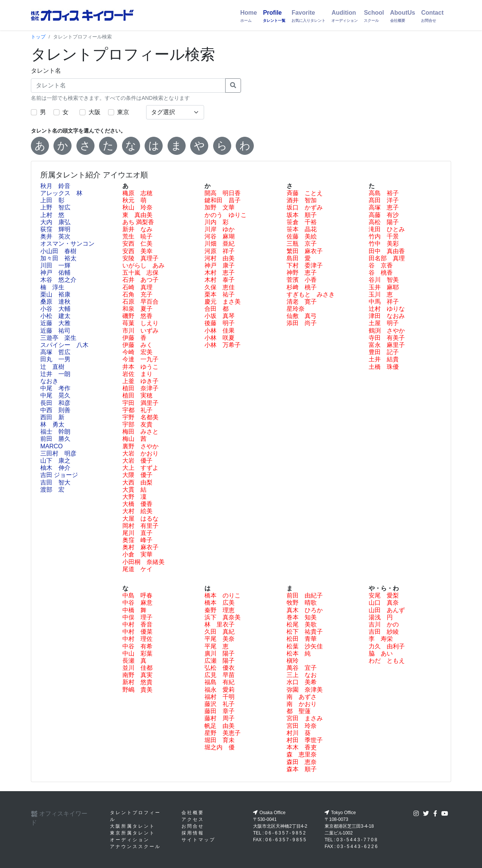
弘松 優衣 (220, 668)
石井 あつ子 (140, 280)
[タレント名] (128, 86)
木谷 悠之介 (58, 280)
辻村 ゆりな (387, 309)
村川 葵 (299, 733)
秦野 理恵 (220, 610)
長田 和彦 (55, 403)
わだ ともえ (387, 661)
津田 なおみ (387, 316)
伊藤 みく (137, 345)
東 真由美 (137, 215)
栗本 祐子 (220, 294)
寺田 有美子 (387, 338)
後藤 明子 (220, 323)
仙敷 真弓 (302, 316)
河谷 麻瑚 (220, 236)
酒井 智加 (302, 200)
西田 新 (52, 417)
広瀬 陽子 (220, 661)
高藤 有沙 (384, 215)
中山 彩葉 (137, 653)
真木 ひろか (305, 610)
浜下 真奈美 (223, 617)
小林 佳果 (220, 331)
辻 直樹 (52, 367)
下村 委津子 (305, 265)
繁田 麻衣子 (305, 251)
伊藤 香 (134, 338)
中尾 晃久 (55, 395)
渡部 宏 (52, 490)
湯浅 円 (381, 617)
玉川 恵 (381, 294)
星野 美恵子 (223, 733)
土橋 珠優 (384, 367)
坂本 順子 (302, 215)
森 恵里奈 (302, 754)
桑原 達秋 (55, 302)
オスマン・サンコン (67, 244)
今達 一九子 (140, 359)
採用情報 (193, 833)
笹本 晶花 (302, 229)
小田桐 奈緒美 (143, 562)
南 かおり (302, 704)
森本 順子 (302, 769)
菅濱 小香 (302, 280)
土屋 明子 (384, 323)
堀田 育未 (220, 740)
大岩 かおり (140, 453)
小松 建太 (55, 316)
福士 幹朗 (55, 432)
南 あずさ (302, 697)
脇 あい (381, 653)
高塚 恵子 (384, 207)
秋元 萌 (134, 200)
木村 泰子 (220, 280)
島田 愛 (299, 258)
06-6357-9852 (286, 833)
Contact (432, 16)
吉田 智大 (55, 482)
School (374, 16)
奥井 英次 (55, 236)
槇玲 (293, 661)
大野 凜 (134, 497)
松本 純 (299, 653)
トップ (38, 37)
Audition (345, 16)
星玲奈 (296, 309)
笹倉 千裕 (302, 222)
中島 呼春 (137, 595)
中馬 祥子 (384, 302)
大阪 (95, 112)
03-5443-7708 (358, 840)
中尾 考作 (55, 388)
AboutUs (403, 16)
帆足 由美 (220, 726)
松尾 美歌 (302, 624)
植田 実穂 (137, 395)
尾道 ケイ (137, 569)
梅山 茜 (134, 439)
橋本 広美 (220, 603)
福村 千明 (220, 697)
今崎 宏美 (137, 352)
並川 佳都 (137, 668)
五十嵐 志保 (140, 273)
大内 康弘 (55, 222)
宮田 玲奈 (302, 726)
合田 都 (217, 309)
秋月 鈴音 (55, 186)
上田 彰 (52, 200)
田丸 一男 (55, 359)
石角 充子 (137, 294)
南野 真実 (137, 675)
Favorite (308, 16)
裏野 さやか (140, 446)
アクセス (193, 819)
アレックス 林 (61, 193)
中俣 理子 (137, 617)
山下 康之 (55, 461)
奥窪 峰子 (137, 540)
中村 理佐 (137, 639)
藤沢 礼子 (220, 704)
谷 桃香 (381, 273)
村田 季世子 (305, 740)
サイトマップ (198, 840)
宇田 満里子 (140, 403)
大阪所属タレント (133, 826)
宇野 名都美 (140, 417)
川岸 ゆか (220, 229)
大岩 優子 (137, 461)
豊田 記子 (384, 352)
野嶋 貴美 (137, 690)
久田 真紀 (220, 632)
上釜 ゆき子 (140, 381)
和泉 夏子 (137, 309)
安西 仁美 (137, 244)
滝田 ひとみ (387, 229)
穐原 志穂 (137, 193)
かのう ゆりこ (226, 215)
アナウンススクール (135, 847)
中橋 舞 (134, 610)
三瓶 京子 (302, 244)
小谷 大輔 (55, 309)
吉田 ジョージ (59, 475)
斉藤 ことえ (305, 193)
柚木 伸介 (55, 468)
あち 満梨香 (138, 222)
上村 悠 (52, 215)
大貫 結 (134, 490)
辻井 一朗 (55, 374)
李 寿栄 (381, 639)
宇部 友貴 (137, 424)
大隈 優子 (137, 475)
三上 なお (302, 675)
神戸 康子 (220, 265)
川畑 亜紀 (220, 244)
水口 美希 (302, 682)
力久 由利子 (387, 646)
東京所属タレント (133, 833)
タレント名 (46, 71)
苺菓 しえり (140, 323)
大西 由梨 (137, 482)
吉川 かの (384, 624)
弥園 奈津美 (305, 690)
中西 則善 (55, 410)
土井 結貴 (384, 359)
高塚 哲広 (55, 352)
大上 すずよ (140, 468)
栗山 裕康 (55, 294)
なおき (49, 381)
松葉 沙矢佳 (305, 646)
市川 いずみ (140, 331)
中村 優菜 (137, 632)
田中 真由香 (387, 251)
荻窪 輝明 (55, 229)
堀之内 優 (220, 747)
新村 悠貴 (137, 682)
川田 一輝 (55, 265)
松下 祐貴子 (305, 632)
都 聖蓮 (299, 711)
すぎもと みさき (311, 294)
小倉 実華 (137, 554)
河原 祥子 (220, 251)
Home (249, 16)
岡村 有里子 (140, 526)
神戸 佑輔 (55, 273)
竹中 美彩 (384, 244)
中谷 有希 (137, 646)
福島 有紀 (220, 682)
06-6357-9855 (286, 840)
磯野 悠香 (137, 316)
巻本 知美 (302, 617)
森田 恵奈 (302, 762)
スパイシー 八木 (64, 345)
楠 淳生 (52, 287)
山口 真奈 (384, 603)
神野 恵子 (302, 273)
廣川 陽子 (220, 653)
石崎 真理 (137, 287)
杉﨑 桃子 (302, 287)
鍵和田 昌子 (223, 200)
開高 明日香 (223, 193)
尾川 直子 (137, 533)
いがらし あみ (143, 265)
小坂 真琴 (220, 316)
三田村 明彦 (58, 453)
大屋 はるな (140, 519)
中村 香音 (137, 624)
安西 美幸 (137, 251)
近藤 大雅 (55, 323)
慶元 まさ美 (223, 302)
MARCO (52, 446)
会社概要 (193, 813)
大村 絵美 (137, 511)
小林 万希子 (223, 345)
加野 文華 (220, 207)
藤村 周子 (220, 718)
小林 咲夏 (220, 338)
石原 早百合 (140, 302)
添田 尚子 (302, 323)
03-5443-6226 (358, 847)
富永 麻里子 (387, 345)
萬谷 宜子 (302, 668)
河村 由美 (220, 258)
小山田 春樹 (58, 251)
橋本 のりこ (223, 595)
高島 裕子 (384, 193)
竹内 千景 (384, 236)
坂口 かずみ (305, 207)
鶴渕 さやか (387, 331)
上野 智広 (55, 207)
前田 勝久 (55, 439)
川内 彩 (217, 222)
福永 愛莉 (220, 690)
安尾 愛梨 (384, 595)
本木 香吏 (302, 747)
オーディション (130, 840)
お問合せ (193, 826)
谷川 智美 (384, 280)
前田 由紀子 (305, 595)
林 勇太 (52, 424)
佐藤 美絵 (302, 236)
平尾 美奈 (220, 639)
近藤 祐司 (55, 331)
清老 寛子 (302, 302)
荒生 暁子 (137, 236)
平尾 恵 (217, 646)
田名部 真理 (387, 258)
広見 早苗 (220, 675)
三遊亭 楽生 (58, 338)
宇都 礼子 (137, 410)
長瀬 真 (134, 661)
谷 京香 (381, 265)
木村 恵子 (220, 273)
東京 (123, 112)
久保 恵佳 (220, 287)
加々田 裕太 (58, 258)
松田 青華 (302, 639)
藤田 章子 (220, 711)
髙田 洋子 (384, 200)
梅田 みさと (140, 432)
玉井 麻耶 (384, 287)
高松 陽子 (384, 222)
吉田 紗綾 (384, 632)
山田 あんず (387, 610)
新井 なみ (137, 229)
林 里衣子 (220, 624)
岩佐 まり (137, 374)
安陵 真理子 (140, 258)
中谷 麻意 (137, 603)
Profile (274, 16)
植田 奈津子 (140, 388)
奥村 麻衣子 (140, 547)
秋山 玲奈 (137, 207)
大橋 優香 (137, 504)
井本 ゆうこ (140, 367)
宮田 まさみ (305, 718)
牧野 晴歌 (302, 603)
